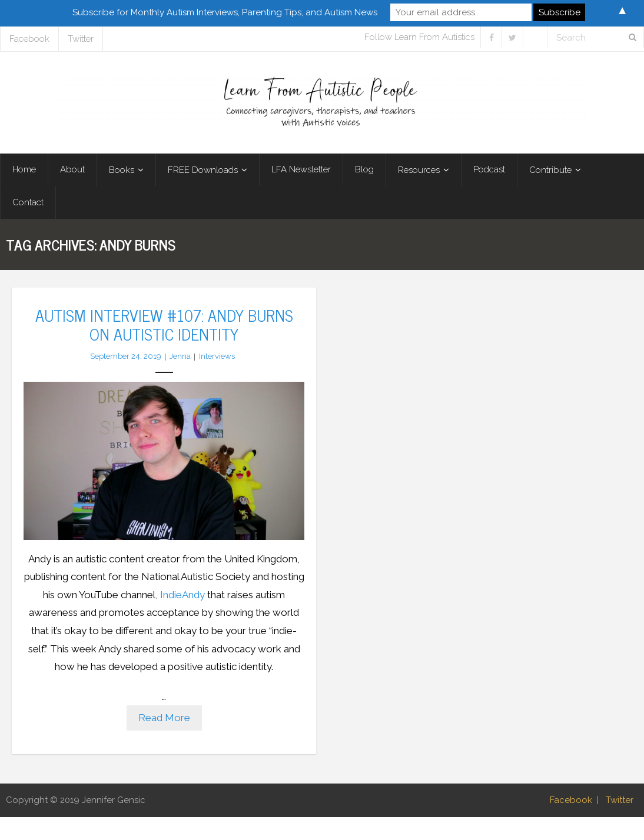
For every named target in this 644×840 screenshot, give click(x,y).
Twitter (81, 39)
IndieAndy (182, 595)
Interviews (217, 356)
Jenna (180, 356)
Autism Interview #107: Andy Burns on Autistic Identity (164, 324)
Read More (164, 718)
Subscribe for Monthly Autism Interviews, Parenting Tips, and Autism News (225, 12)
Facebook (29, 39)
